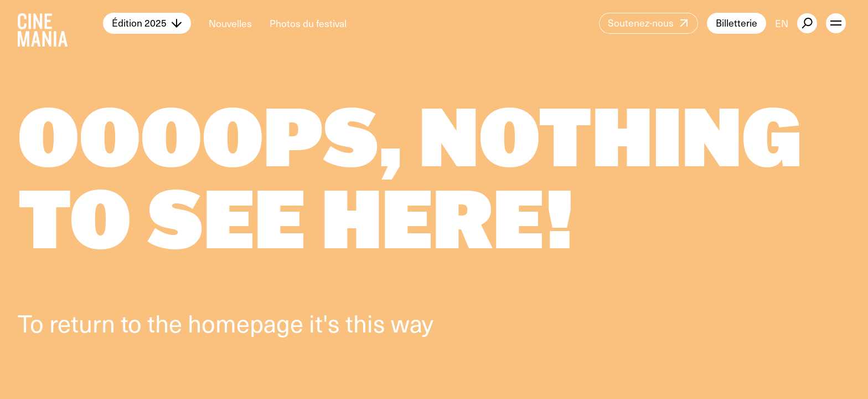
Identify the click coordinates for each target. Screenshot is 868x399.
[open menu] (836, 23)
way (412, 323)
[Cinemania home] (60, 23)
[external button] (807, 23)
